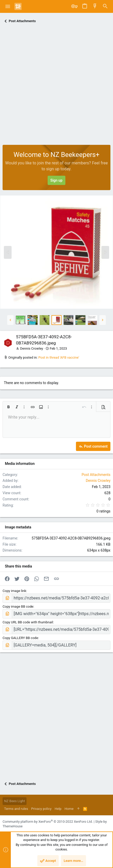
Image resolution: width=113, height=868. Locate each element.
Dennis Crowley (32, 348)
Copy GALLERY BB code (20, 638)
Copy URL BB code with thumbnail (28, 622)
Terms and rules (16, 809)
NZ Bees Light (15, 801)
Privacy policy (41, 809)
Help (58, 809)
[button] (8, 6)
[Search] (105, 6)
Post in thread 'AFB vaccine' (59, 357)
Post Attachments (96, 475)
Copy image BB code (18, 606)
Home (69, 809)
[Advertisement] (57, 86)
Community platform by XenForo (48, 822)
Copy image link (14, 591)
